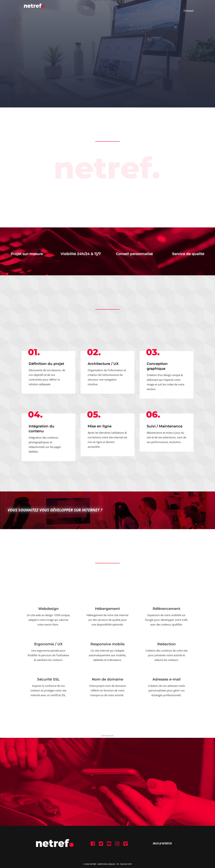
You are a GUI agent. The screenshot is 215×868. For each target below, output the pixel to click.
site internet (107, 736)
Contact (189, 11)
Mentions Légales (107, 864)
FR (118, 864)
